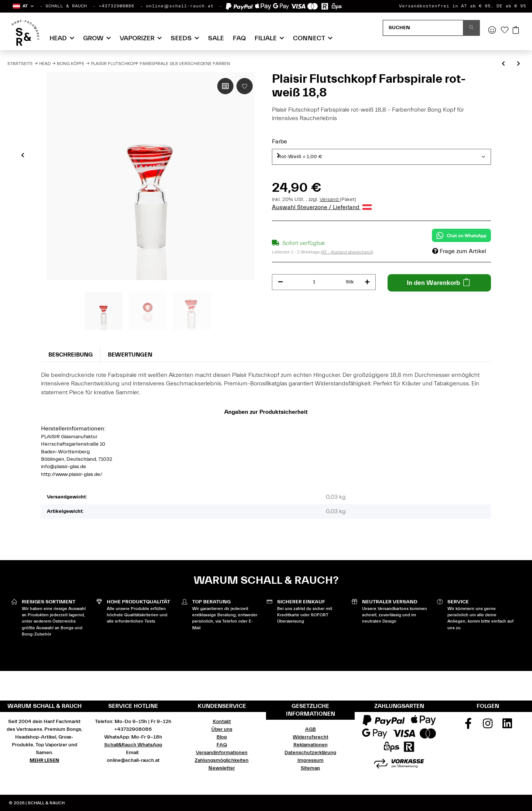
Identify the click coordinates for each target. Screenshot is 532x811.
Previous (23, 155)
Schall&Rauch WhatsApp (133, 745)
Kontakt (222, 722)
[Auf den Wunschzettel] (245, 86)
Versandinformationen (222, 753)
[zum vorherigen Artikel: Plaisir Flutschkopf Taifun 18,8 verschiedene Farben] (503, 64)
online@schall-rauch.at (180, 6)
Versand (330, 200)
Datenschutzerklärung (310, 753)
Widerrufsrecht (311, 737)
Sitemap (310, 768)
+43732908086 (116, 6)
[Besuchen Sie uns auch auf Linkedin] (507, 726)
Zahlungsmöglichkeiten (222, 760)
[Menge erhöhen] (367, 282)
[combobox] (381, 157)
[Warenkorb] (516, 31)
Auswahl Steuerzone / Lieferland (322, 207)
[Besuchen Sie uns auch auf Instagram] (488, 726)
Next (278, 155)
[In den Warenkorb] (439, 283)
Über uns (222, 729)
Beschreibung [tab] (71, 355)
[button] (23, 6)
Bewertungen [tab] (130, 355)
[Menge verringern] (280, 282)
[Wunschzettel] (505, 31)
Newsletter (222, 768)
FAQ (239, 38)
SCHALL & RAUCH (66, 6)
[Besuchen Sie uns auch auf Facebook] (468, 726)
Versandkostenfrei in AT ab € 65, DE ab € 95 (463, 6)
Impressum (311, 760)
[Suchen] (423, 28)
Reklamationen (311, 745)
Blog (222, 737)
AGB (311, 729)
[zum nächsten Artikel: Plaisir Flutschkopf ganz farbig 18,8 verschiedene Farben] (519, 64)
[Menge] (314, 282)
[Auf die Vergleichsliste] (225, 86)
